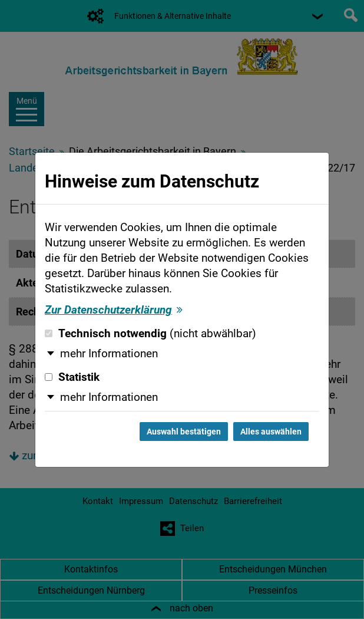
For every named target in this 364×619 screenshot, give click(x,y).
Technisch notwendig (150, 334)
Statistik (72, 377)
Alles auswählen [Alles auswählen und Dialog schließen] (271, 432)
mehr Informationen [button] (109, 354)
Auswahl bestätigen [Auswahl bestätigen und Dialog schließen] (184, 432)
